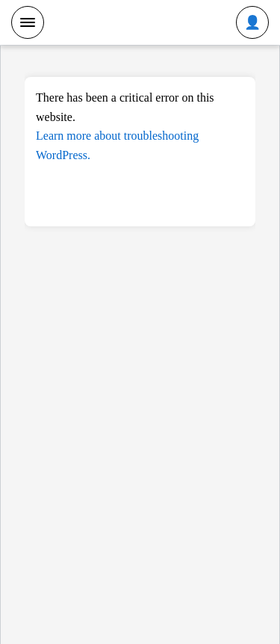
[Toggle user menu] (252, 22)
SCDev (140, 22)
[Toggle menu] (28, 22)
